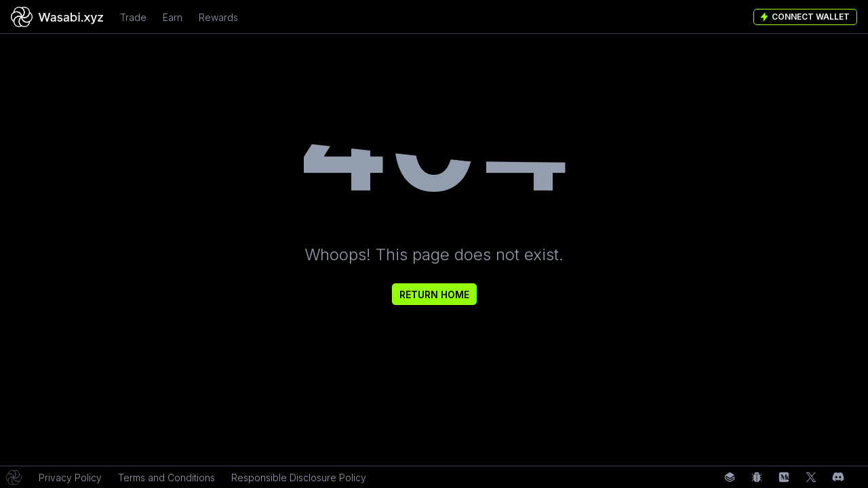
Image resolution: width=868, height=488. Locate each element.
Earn (173, 17)
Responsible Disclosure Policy (299, 477)
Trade (133, 17)
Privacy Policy (70, 477)
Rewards (218, 17)
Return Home (434, 294)
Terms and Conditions (166, 477)
